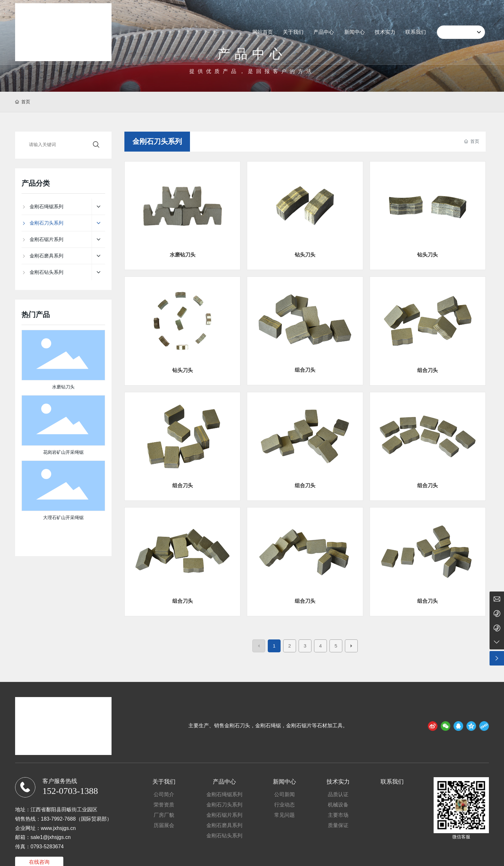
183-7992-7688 (58, 819)
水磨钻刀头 (183, 255)
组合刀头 (305, 370)
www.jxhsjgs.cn (58, 828)
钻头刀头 (305, 255)
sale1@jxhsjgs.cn (51, 837)
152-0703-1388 (70, 791)
